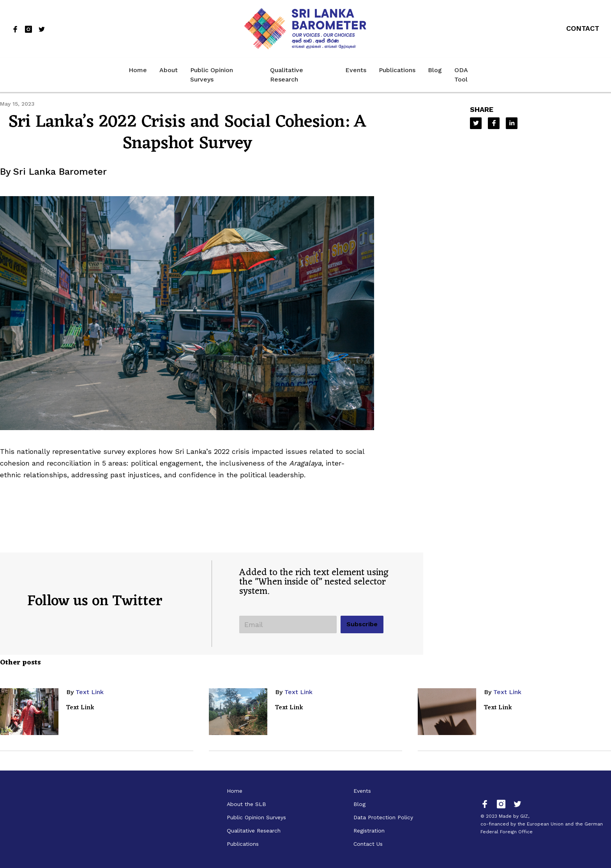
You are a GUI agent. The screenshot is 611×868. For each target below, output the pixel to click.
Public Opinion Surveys (212, 75)
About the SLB (246, 804)
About (169, 70)
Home (138, 70)
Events (356, 70)
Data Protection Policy (383, 817)
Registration (369, 831)
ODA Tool (461, 75)
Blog (435, 70)
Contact (583, 28)
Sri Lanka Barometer (60, 172)
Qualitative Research (287, 75)
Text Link (90, 692)
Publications (397, 70)
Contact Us (368, 844)
